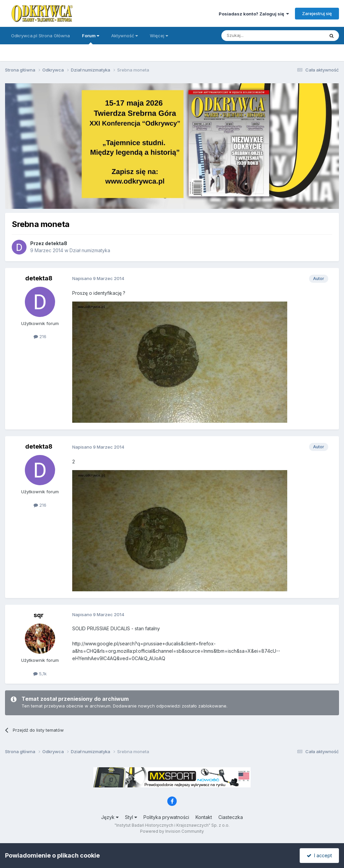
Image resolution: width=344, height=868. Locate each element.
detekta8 (56, 243)
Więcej (159, 36)
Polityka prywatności (166, 817)
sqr (39, 615)
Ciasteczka (231, 817)
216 (40, 336)
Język (110, 817)
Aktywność (124, 36)
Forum (91, 39)
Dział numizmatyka (90, 250)
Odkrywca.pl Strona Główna (40, 36)
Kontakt (204, 817)
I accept (319, 855)
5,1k (40, 674)
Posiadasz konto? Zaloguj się (254, 14)
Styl (131, 817)
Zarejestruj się (317, 13)
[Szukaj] (256, 36)
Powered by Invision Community (172, 831)
